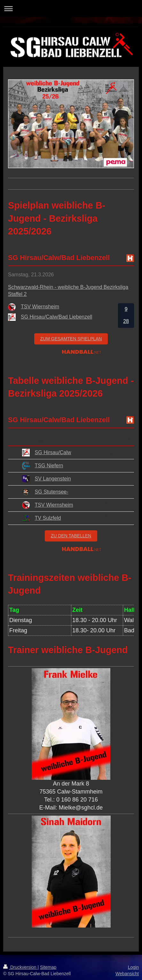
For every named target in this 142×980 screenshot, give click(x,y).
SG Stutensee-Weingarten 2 (67, 492)
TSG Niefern (49, 466)
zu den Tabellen (71, 536)
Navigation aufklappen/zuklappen (71, 8)
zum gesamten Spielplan (71, 339)
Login (133, 967)
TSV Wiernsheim (54, 505)
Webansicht (127, 974)
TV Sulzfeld (48, 518)
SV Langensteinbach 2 (61, 479)
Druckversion (20, 967)
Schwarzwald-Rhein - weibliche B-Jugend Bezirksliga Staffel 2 (68, 291)
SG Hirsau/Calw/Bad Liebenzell (71, 452)
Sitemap (48, 967)
